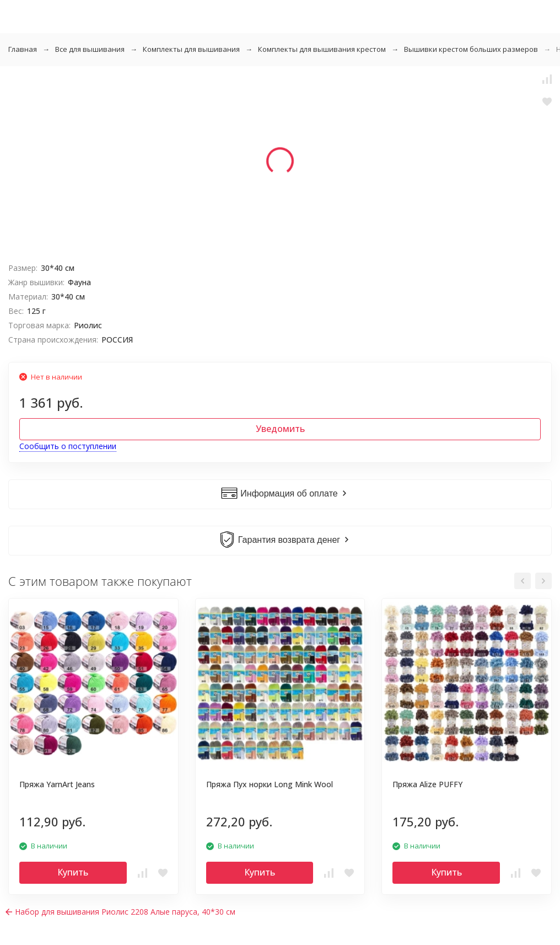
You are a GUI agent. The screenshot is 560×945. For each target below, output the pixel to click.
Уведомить (280, 429)
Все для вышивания (90, 49)
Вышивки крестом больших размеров (471, 49)
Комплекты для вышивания (191, 49)
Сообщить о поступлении (68, 446)
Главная (23, 49)
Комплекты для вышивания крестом (322, 49)
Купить (73, 872)
